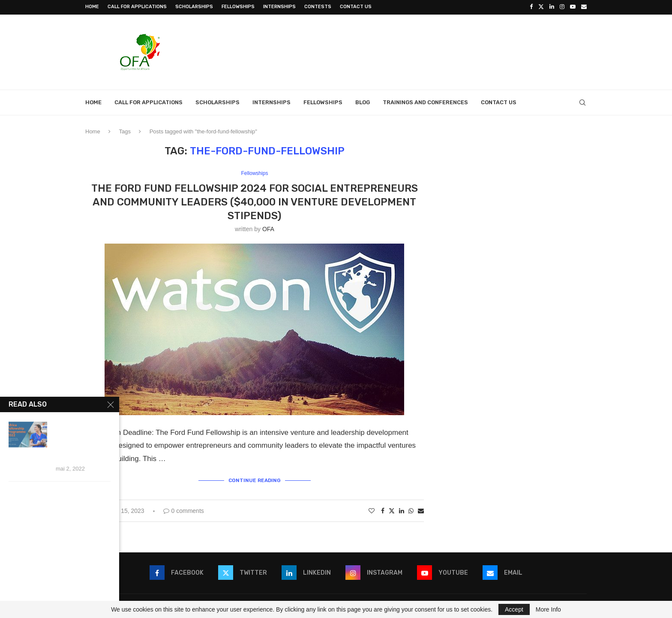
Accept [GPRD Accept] (514, 609)
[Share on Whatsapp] (411, 509)
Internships (279, 7)
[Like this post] (372, 509)
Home (92, 7)
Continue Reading (255, 479)
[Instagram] (562, 7)
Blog (363, 101)
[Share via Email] (421, 509)
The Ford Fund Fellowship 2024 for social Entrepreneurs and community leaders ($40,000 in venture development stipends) (255, 201)
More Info (548, 609)
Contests (318, 7)
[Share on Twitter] (392, 509)
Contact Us (356, 7)
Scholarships (194, 7)
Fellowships (238, 7)
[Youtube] (573, 7)
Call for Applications (137, 7)
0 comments (184, 509)
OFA (268, 228)
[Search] (582, 102)
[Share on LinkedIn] (402, 509)
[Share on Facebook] (383, 509)
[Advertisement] (431, 50)
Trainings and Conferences (425, 101)
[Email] (584, 7)
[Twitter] (541, 7)
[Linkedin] (552, 7)
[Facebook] (531, 7)
